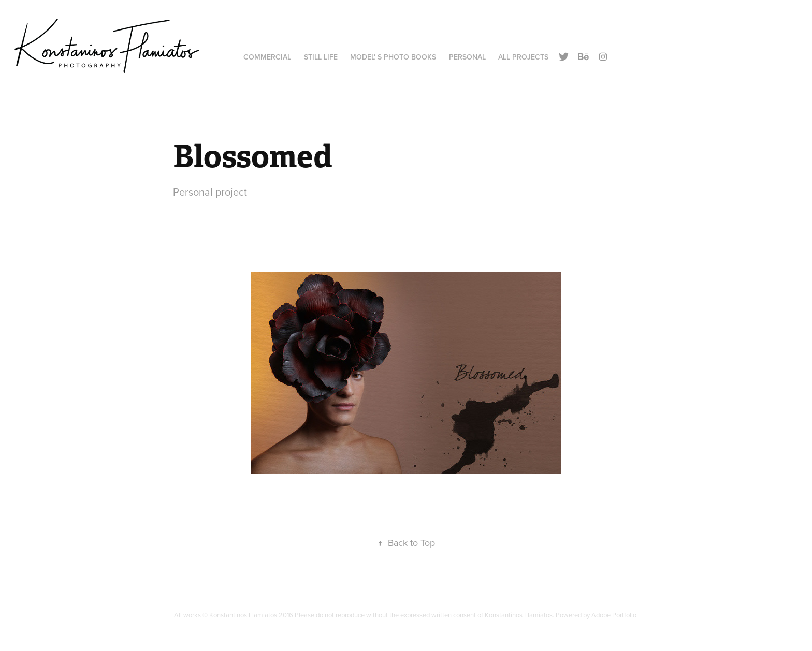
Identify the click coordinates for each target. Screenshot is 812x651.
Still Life (321, 57)
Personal (467, 57)
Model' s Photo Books (393, 57)
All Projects (523, 57)
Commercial (267, 57)
